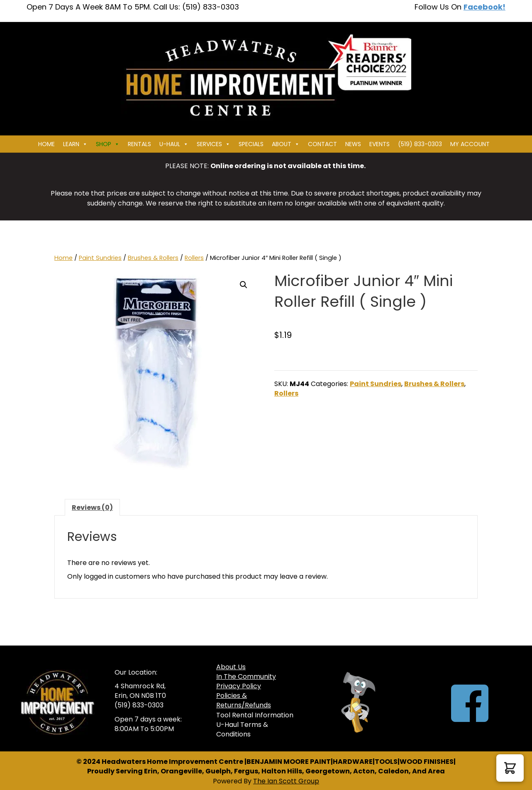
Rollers (194, 258)
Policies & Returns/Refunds (244, 700)
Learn (75, 144)
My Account (470, 144)
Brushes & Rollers (153, 258)
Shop (108, 144)
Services (214, 144)
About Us (231, 667)
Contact (322, 144)
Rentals (139, 144)
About (286, 144)
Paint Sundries (100, 258)
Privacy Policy (239, 686)
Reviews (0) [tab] (92, 508)
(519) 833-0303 (420, 144)
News (353, 144)
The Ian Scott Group (286, 781)
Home (46, 144)
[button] (244, 285)
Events (379, 144)
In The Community (246, 676)
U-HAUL (174, 144)
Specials (251, 144)
